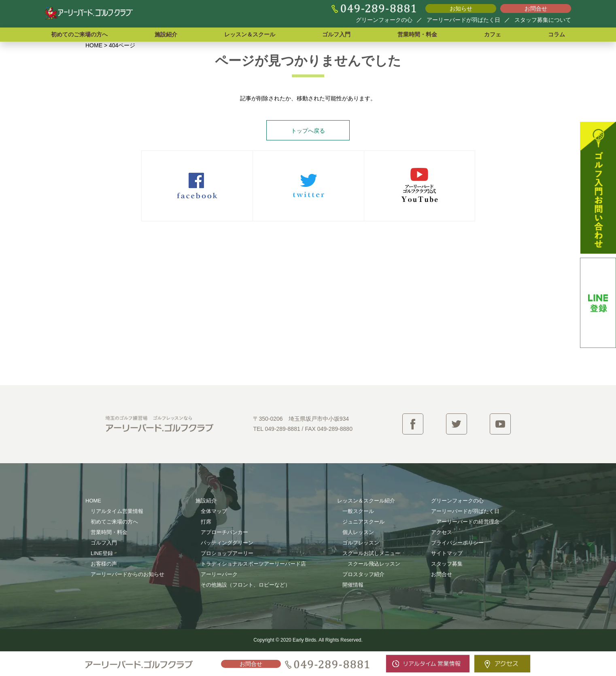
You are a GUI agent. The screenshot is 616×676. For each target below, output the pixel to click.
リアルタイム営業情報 (117, 511)
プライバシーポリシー (457, 543)
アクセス (442, 532)
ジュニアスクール (363, 522)
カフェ (493, 34)
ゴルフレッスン (361, 543)
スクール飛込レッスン (374, 564)
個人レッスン (358, 532)
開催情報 (353, 585)
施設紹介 (166, 34)
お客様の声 (104, 564)
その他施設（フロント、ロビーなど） (245, 585)
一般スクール (358, 511)
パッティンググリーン (227, 543)
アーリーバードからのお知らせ (127, 574)
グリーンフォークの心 (384, 20)
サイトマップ (447, 553)
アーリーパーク (219, 574)
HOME (93, 501)
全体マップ (214, 511)
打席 (206, 522)
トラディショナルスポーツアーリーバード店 (253, 564)
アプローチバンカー (224, 532)
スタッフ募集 (447, 564)
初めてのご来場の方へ (79, 34)
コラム (557, 34)
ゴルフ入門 (336, 34)
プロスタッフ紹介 (363, 574)
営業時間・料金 (417, 34)
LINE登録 (102, 553)
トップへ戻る (308, 131)
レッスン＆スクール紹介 (366, 501)
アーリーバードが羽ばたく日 (463, 20)
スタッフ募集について (543, 20)
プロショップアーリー (227, 553)
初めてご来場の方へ (114, 522)
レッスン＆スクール (250, 34)
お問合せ (536, 8)
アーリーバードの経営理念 (468, 522)
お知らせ (461, 8)
